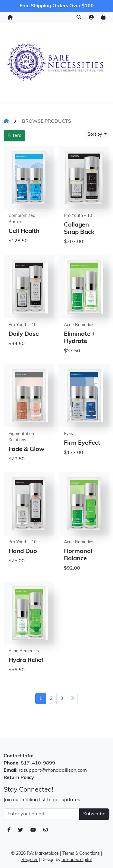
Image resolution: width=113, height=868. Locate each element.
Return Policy (19, 778)
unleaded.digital (77, 860)
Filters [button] (14, 136)
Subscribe (94, 814)
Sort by (95, 135)
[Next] (72, 699)
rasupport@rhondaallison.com (53, 771)
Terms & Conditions (81, 854)
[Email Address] (42, 814)
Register (30, 860)
